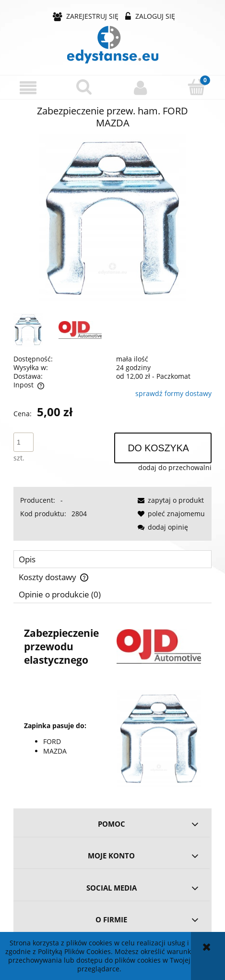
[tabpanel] (112, 702)
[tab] (112, 559)
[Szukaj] (84, 87)
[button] (28, 88)
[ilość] (24, 442)
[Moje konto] (141, 87)
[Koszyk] (197, 87)
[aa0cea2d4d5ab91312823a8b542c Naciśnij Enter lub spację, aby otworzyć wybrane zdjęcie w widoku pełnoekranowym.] (112, 218)
